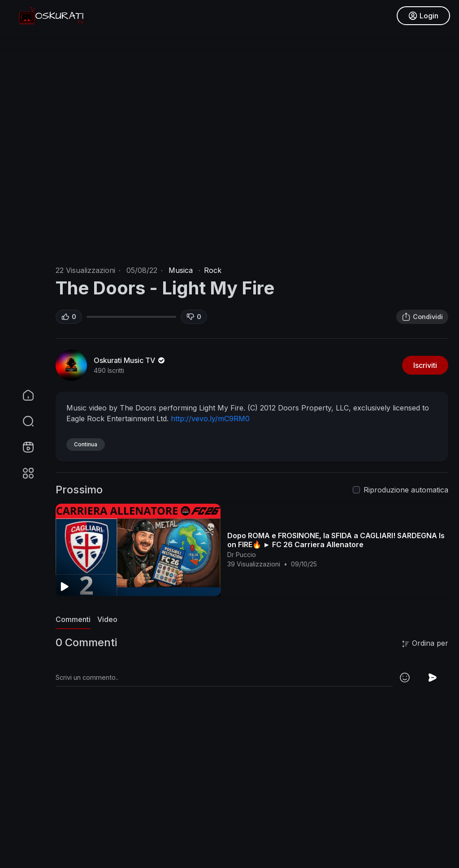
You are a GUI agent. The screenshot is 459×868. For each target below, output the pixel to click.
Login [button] (423, 16)
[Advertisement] (252, 803)
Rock (213, 270)
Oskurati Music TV (130, 360)
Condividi (422, 317)
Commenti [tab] (73, 619)
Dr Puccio (242, 555)
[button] (22, 421)
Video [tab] (107, 619)
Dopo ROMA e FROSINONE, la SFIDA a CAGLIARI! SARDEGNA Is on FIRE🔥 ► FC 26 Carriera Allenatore (336, 540)
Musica (181, 270)
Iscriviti (425, 365)
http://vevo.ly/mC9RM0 (210, 419)
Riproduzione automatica (406, 490)
